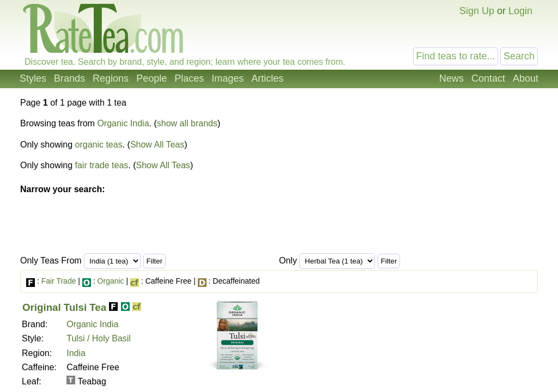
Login (520, 11)
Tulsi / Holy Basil (99, 338)
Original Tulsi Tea (64, 307)
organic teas (99, 145)
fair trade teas (102, 165)
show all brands (187, 123)
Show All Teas (157, 145)
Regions (111, 78)
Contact (488, 78)
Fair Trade (59, 281)
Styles (33, 78)
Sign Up (477, 11)
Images (228, 78)
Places (189, 78)
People (151, 78)
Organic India (123, 123)
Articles (267, 78)
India (76, 353)
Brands (69, 78)
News (451, 78)
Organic (111, 281)
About (526, 78)
